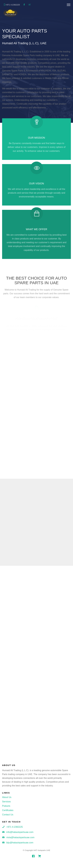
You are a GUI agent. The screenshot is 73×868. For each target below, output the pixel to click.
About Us (7, 797)
